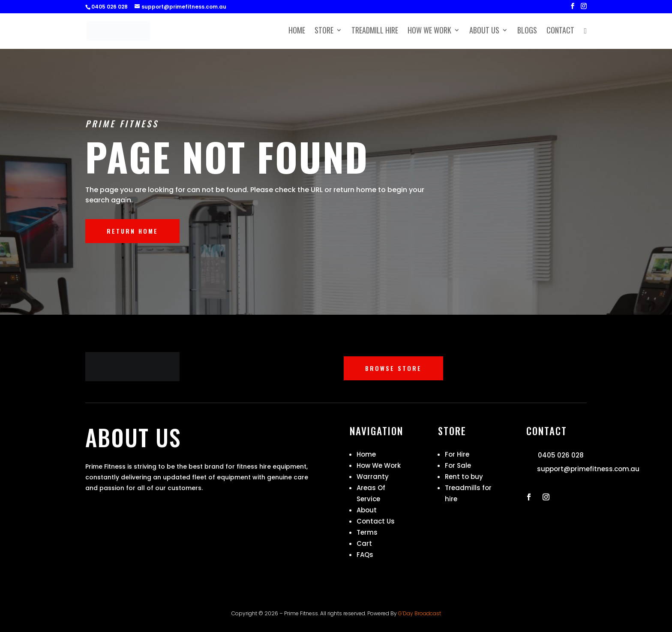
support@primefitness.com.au (588, 469)
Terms (367, 532)
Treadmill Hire (375, 31)
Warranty (373, 477)
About (367, 510)
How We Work (429, 31)
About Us (484, 31)
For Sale (458, 465)
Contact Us (376, 521)
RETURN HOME (132, 231)
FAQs (365, 555)
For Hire (457, 454)
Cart (364, 543)
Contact (560, 31)
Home (297, 31)
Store (324, 31)
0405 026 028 (561, 455)
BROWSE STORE (393, 368)
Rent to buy (464, 477)
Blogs (527, 31)
